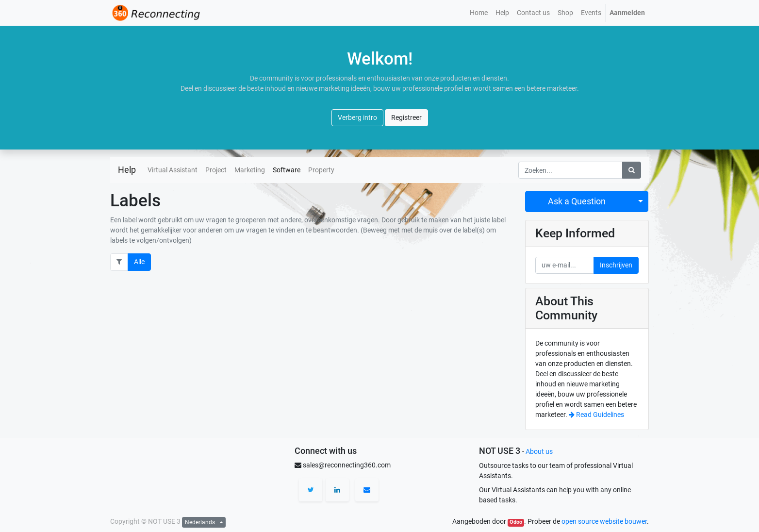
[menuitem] (479, 13)
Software (287, 170)
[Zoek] (632, 170)
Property (321, 170)
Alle (139, 262)
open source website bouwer (604, 521)
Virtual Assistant (173, 170)
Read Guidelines (596, 415)
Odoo (516, 522)
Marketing (250, 170)
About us (539, 451)
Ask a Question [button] (577, 201)
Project (216, 170)
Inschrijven (616, 265)
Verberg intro (357, 117)
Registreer (406, 117)
